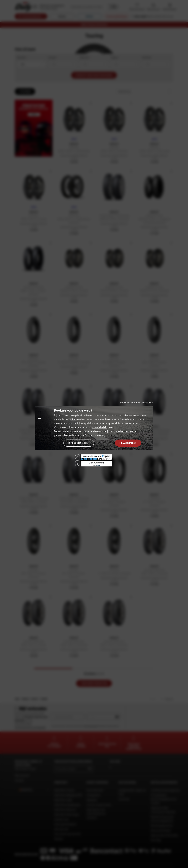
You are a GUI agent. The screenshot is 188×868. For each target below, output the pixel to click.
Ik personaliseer (79, 443)
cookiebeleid (100, 427)
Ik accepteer (128, 443)
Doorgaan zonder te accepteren (136, 402)
